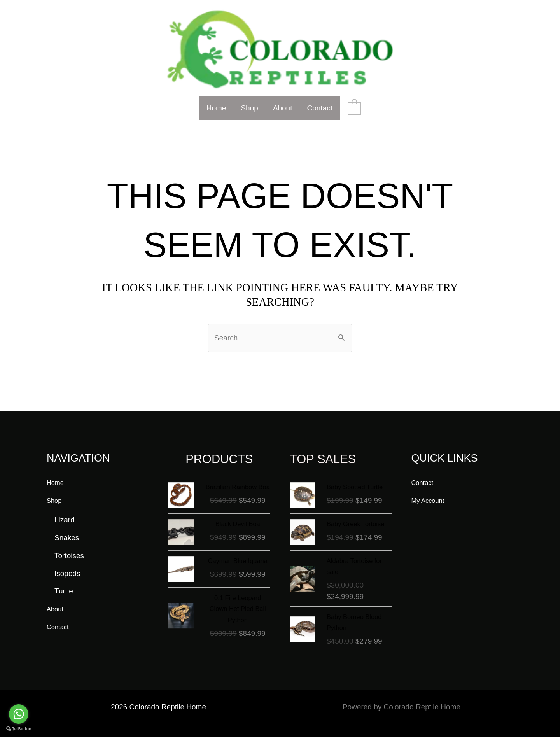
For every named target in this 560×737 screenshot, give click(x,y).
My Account (430, 492)
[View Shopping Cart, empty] (354, 108)
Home (216, 108)
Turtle (64, 583)
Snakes (67, 530)
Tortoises (69, 547)
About (283, 108)
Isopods (67, 565)
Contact (319, 108)
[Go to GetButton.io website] (19, 729)
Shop (249, 108)
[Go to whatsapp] (19, 714)
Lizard (65, 512)
